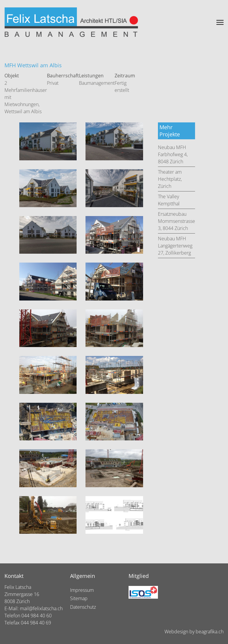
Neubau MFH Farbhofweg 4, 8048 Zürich (173, 154)
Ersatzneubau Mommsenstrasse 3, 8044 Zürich (176, 221)
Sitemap (79, 598)
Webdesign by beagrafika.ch (194, 632)
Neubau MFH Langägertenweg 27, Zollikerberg (175, 246)
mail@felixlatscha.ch (41, 608)
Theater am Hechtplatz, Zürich (170, 179)
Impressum (82, 590)
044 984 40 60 (37, 616)
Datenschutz (83, 607)
